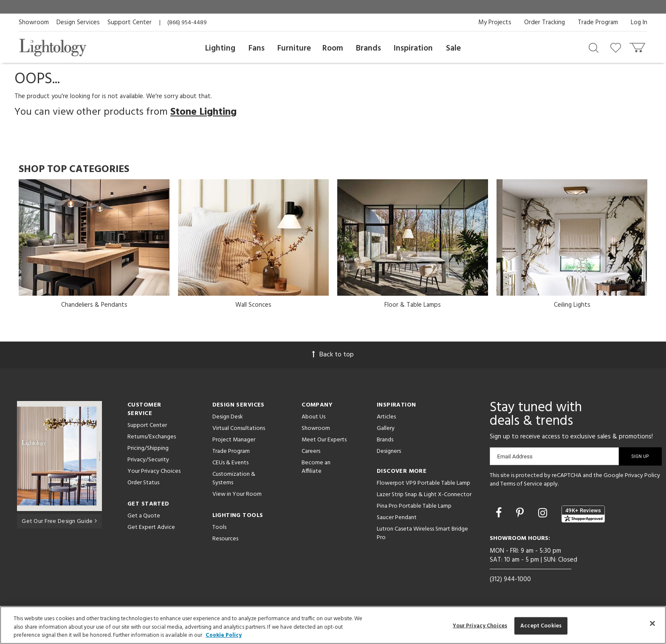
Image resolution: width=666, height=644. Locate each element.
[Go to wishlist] (617, 47)
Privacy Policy (642, 476)
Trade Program (598, 23)
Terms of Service (521, 484)
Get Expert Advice (151, 527)
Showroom (34, 23)
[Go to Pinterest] (521, 514)
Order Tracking (545, 23)
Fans (257, 48)
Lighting (220, 48)
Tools (219, 527)
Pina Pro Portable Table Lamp (414, 506)
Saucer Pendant (397, 518)
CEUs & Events (230, 463)
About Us (313, 417)
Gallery (386, 428)
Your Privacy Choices (154, 472)
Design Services (78, 23)
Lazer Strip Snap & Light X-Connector (424, 495)
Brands (368, 48)
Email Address (515, 456)
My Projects (495, 23)
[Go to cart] (638, 46)
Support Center (130, 23)
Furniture (294, 48)
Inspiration (413, 48)
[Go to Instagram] (544, 514)
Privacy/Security (148, 460)
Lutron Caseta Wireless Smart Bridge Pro (422, 533)
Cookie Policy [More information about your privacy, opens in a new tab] (224, 635)
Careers (311, 451)
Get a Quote (144, 516)
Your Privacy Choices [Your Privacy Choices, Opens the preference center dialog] (480, 626)
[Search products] (594, 47)
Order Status (143, 483)
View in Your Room (237, 494)
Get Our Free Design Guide (59, 521)
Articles (386, 417)
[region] (333, 625)
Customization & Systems (234, 479)
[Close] (652, 623)
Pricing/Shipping (148, 448)
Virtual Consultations (239, 428)
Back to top (333, 355)
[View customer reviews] (583, 514)
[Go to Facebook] (500, 514)
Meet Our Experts (324, 440)
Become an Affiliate (316, 467)
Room (333, 48)
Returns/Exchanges (152, 437)
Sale (453, 48)
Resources (225, 539)
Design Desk (228, 417)
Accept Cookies (541, 626)
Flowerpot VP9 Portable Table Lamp (423, 483)
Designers (389, 451)
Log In (639, 23)
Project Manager (234, 440)
